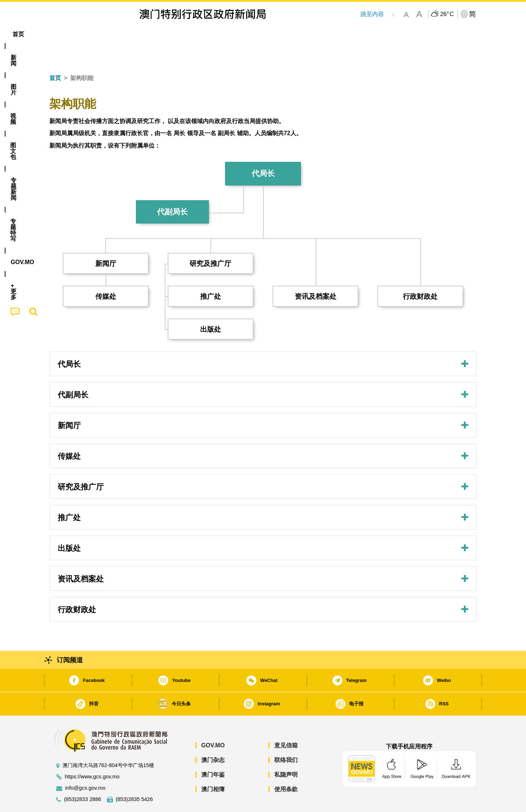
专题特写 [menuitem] (244, 34)
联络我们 (286, 738)
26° (447, 14)
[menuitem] (89, 34)
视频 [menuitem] (143, 34)
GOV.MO (213, 723)
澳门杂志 (213, 738)
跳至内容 (372, 14)
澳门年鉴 (213, 752)
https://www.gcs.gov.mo (92, 754)
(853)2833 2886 (83, 777)
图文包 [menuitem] (172, 34)
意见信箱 (286, 723)
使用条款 (286, 767)
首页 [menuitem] (62, 34)
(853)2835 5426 (134, 777)
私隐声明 (286, 752)
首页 (55, 56)
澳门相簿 (213, 767)
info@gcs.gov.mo (85, 766)
